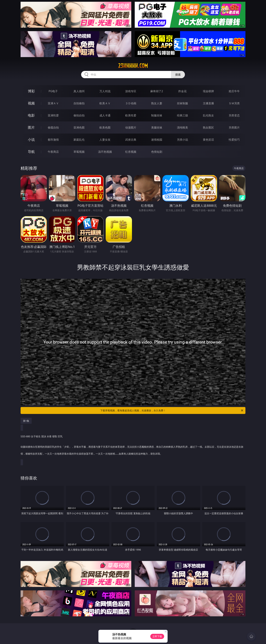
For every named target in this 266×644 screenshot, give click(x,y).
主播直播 (208, 103)
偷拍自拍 (79, 115)
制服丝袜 (157, 115)
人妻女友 (105, 140)
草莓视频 (79, 152)
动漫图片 (131, 127)
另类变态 (234, 115)
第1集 (26, 421)
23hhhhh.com (133, 66)
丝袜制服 (182, 103)
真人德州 (79, 91)
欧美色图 (105, 127)
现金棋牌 (208, 91)
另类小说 (182, 140)
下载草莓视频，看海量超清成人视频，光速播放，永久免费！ (172, 410)
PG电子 (53, 91)
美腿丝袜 (157, 127)
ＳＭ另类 (234, 103)
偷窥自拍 (53, 127)
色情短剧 (157, 152)
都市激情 (53, 140)
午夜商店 (53, 152)
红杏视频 (131, 152)
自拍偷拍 (79, 103)
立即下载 (157, 636)
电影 (31, 115)
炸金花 (182, 91)
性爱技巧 (234, 140)
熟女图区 (208, 127)
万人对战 (105, 91)
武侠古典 (131, 140)
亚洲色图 (79, 127)
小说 (31, 140)
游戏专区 (131, 91)
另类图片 (234, 127)
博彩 (31, 91)
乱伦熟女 (208, 115)
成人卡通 (105, 115)
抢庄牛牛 (234, 91)
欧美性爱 (131, 115)
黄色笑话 (208, 140)
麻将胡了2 (157, 91)
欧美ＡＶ (105, 103)
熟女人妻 (157, 103)
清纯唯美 (182, 127)
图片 (31, 127)
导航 (31, 152)
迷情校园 (157, 140)
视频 (31, 103)
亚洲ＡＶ (53, 103)
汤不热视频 (105, 152)
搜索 (178, 75)
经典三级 (182, 115)
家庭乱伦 (79, 140)
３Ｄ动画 (131, 103)
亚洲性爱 (53, 115)
